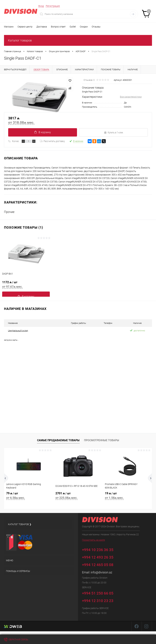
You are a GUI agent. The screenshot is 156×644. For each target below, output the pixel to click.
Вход (41, 6)
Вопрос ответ (58, 27)
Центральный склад (18, 331)
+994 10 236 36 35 (100, 549)
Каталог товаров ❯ (20, 524)
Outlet (73, 27)
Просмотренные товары (102, 440)
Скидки (84, 27)
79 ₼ (29, 496)
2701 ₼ (78, 496)
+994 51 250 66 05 (100, 593)
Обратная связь (16, 640)
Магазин (9, 27)
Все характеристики (131, 97)
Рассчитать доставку (52, 141)
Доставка (42, 27)
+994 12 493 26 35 (98, 557)
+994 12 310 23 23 (98, 601)
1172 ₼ (26, 285)
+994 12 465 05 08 (98, 565)
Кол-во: (16, 141)
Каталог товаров (20, 40)
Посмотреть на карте (93, 540)
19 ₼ (127, 496)
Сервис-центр (25, 27)
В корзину (43, 132)
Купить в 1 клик (113, 133)
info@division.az (101, 572)
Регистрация (53, 6)
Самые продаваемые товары (58, 440)
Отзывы (96, 27)
